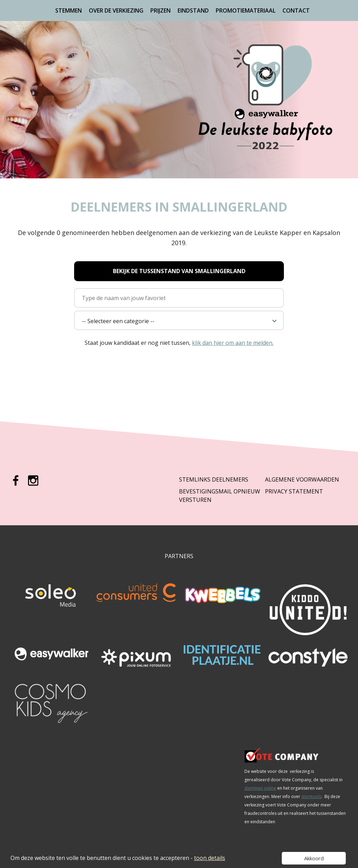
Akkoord (314, 858)
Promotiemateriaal (246, 10)
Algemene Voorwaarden (302, 479)
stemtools (311, 796)
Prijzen (160, 10)
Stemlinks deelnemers (214, 479)
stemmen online (260, 788)
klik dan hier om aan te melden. (233, 343)
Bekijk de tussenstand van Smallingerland (179, 271)
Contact (296, 10)
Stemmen (69, 10)
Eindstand (193, 10)
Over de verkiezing (116, 10)
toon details (210, 858)
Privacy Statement (294, 491)
